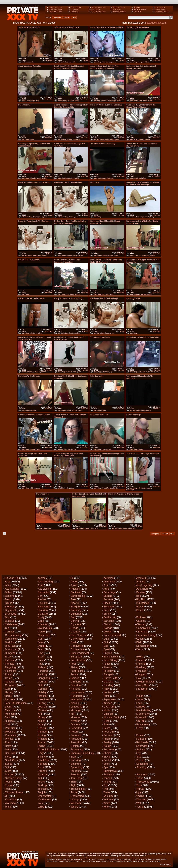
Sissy (8, 757)
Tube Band (75, 12)
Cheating (43, 624)
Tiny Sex (138, 12)
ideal (108, 294)
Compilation (143, 628)
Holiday (42, 692)
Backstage (109, 592)
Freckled (141, 671)
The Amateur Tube (99, 7)
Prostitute (76, 739)
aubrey (60, 449)
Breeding (76, 610)
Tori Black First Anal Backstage (103, 144)
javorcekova (150, 372)
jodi (131, 294)
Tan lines (76, 778)
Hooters (108, 692)
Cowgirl (108, 632)
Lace (139, 703)
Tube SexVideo (119, 7)
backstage (65, 62)
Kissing (75, 703)
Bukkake (43, 614)
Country (75, 632)
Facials (140, 660)
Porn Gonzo (160, 7)
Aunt (106, 589)
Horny (8, 696)
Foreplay (108, 671)
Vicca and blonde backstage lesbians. (34, 415)
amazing (97, 101)
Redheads (142, 742)
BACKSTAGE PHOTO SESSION (31, 299)
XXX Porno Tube (56, 7)
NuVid (86, 60)
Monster (75, 717)
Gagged (108, 674)
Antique (141, 582)
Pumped (141, 739)
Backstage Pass (25, 105)
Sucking (10, 775)
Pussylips (76, 742)
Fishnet (42, 667)
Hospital (42, 696)
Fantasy (10, 664)
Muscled (141, 717)
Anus (8, 585)
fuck (23, 62)
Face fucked (78, 660)
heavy (149, 410)
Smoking (76, 760)
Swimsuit (109, 775)
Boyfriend (10, 610)
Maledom (10, 710)
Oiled (106, 721)
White (41, 807)
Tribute (140, 789)
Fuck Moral (96, 9)
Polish (74, 732)
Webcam (76, 803)
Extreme (10, 660)
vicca (38, 449)
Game (9, 678)
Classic (108, 624)
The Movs (117, 9)
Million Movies (161, 9)
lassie (115, 488)
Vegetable (11, 800)
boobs (67, 488)
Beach (9, 599)
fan (104, 62)
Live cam (109, 707)
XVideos (157, 409)
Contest (9, 632)
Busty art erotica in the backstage (69, 299)
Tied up (42, 785)
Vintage (75, 800)
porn (79, 372)
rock (114, 62)
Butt (73, 617)
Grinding (108, 685)
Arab (41, 585)
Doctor (42, 646)
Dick (106, 642)
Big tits (141, 599)
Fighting (141, 664)
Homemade (77, 692)
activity (138, 256)
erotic (73, 178)
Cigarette (76, 624)
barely (60, 101)
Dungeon (10, 653)
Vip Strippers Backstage (100, 337)
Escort (41, 657)
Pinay (140, 728)
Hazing (9, 692)
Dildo (139, 642)
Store (8, 771)
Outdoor (75, 725)
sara (150, 488)
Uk (7, 796)
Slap (73, 757)
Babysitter (44, 592)
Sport (41, 767)
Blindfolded (143, 603)
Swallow (43, 775)
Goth (41, 685)
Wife (106, 807)
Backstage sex (42, 494)
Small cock (12, 760)
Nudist (41, 721)
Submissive (110, 771)
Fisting (74, 667)
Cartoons (109, 621)
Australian (142, 589)
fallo (104, 410)
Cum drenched (112, 635)
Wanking (141, 800)
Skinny (42, 757)
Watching (10, 803)
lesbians (78, 294)
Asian (74, 585)
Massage (76, 710)
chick (145, 101)
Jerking (42, 703)
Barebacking (78, 596)
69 (72, 578)
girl (77, 178)
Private (9, 739)
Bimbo (9, 603)
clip (91, 528)
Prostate (43, 739)
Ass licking (44, 589)
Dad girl (10, 642)
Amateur (141, 578)
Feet (73, 664)
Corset (42, 632)
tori (113, 178)
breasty (72, 217)
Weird (107, 803)
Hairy (106, 689)
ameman (104, 101)
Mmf (8, 717)
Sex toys (10, 753)
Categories (57, 17)
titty (74, 62)
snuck (141, 449)
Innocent (10, 699)
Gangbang (44, 678)
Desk (74, 642)
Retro (8, 746)
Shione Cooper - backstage (138, 27)
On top (140, 721)
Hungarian (77, 696)
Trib (106, 789)
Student (75, 771)
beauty (105, 256)
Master (107, 710)
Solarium (76, 764)
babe (60, 178)
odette (43, 372)
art (59, 62)
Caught (140, 621)
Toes (139, 785)
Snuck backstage (133, 415)
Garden (75, 678)
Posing (42, 735)
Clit (7, 628)
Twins (107, 792)
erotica (77, 333)
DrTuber (49, 60)
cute (65, 449)
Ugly (139, 792)
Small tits (43, 760)
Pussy (41, 742)
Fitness (108, 667)
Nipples (9, 721)
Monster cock (111, 717)
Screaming (77, 750)
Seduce (141, 750)
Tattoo (140, 778)
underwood (130, 490)
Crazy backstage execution (30, 66)
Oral (7, 725)
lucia (158, 372)
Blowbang (43, 607)
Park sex (10, 728)
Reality (107, 742)
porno (108, 449)
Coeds (74, 628)
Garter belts (110, 678)
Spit (7, 767)
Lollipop (141, 707)
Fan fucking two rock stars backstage (107, 27)
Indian (140, 696)
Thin (73, 782)
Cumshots (11, 639)
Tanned (108, 778)
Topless (42, 789)
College (108, 628)
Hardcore (142, 689)
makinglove (115, 139)
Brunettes (11, 614)
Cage (41, 621)
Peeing (42, 728)
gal (42, 488)
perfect (44, 178)
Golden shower (145, 682)
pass (32, 139)
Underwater (44, 796)
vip (111, 372)
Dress (140, 649)
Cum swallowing (146, 635)
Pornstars (11, 735)
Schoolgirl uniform (48, 750)
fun (59, 139)
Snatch (107, 760)
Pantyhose (142, 725)
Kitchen (108, 703)
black (119, 101)
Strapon (42, 771)
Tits (105, 785)
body (65, 101)
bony (152, 217)
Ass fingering (144, 585)
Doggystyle (77, 646)
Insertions (43, 699)
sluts (32, 62)
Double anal (78, 649)
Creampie (142, 632)
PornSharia (84, 99)
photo (33, 333)
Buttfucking (110, 617)
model (141, 139)
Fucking (42, 674)
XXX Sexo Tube (56, 9)
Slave (107, 757)
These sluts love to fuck (29, 27)
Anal (8, 582)
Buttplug (10, 621)
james (73, 449)
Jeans (140, 699)
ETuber (137, 7)
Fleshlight (11, 671)
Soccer (140, 760)
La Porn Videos (140, 9)
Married (42, 710)
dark (141, 178)
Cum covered (79, 635)
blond (24, 372)
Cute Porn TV (76, 7)
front (77, 101)
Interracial (76, 699)
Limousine (77, 707)
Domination (143, 646)
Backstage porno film (99, 415)
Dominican (11, 649)
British (140, 610)
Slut (139, 757)
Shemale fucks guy (82, 753)
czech (150, 101)
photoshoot (143, 488)
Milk (73, 714)
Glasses (108, 682)
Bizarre (75, 603)
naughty (137, 294)
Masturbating (144, 710)
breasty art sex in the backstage (68, 182)
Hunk (106, 696)
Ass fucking (12, 589)
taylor (149, 294)
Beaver (42, 599)
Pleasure (10, 732)
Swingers (142, 775)
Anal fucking (45, 582)
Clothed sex (45, 628)
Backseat (76, 592)
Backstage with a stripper (29, 376)
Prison (140, 735)
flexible (69, 372)
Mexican (10, 714)
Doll (106, 646)
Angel (74, 582)
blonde (33, 178)
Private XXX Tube (99, 12)
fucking (109, 62)
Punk (8, 742)
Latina (9, 707)
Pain (106, 725)
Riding (41, 746)
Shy (139, 753)
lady (112, 294)
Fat (40, 664)
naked (63, 139)
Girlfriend (76, 682)
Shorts (107, 753)
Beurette (108, 599)
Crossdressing (13, 635)
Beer (73, 599)
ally (59, 488)
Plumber (43, 732)
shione (147, 62)
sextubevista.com (157, 23)
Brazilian (43, 610)
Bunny (107, 614)
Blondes (10, 607)
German (42, 682)
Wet (139, 803)
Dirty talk (10, 646)
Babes (9, 592)
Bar (40, 596)
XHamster (157, 60)
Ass (106, 585)
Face (41, 660)
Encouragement (80, 653)
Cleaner (141, 624)
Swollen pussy (13, 778)
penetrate (132, 528)
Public (107, 739)
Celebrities (11, 624)
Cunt (41, 639)
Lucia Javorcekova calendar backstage (143, 337)
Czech (140, 639)
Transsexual (78, 789)
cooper (141, 62)
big (137, 139)
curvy (75, 256)
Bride (106, 610)
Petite (107, 728)
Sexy (41, 753)
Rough (107, 746)
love (28, 62)
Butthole (141, 617)
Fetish (107, 664)
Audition (75, 589)
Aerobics (108, 578)
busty (107, 139)
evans (72, 488)
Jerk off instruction (16, 703)
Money (42, 717)
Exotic (140, 657)
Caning (75, 621)
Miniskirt (108, 714)
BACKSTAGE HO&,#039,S (29, 260)
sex (71, 62)
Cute (106, 639)
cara (131, 178)
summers (76, 139)
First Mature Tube (162, 12)
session (39, 333)
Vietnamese (45, 800)
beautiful (106, 488)
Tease (8, 782)
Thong (107, 782)
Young (140, 807)
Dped (107, 649)
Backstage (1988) (133, 299)
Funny (74, 674)
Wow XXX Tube (56, 12)
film (104, 449)
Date (74, 17)
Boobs (140, 607)
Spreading (77, 767)
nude (75, 372)
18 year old (12, 578)
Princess (108, 735)
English (108, 653)
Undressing (77, 796)
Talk (40, 778)
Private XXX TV (53, 854)
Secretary (109, 750)
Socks (9, 764)
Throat (9, 785)
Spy (106, 767)
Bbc (139, 596)
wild (37, 101)
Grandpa (76, 685)
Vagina (140, 796)
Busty (41, 617)
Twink (74, 792)
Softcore (43, 764)
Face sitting (110, 660)
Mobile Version (166, 865)
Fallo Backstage (97, 376)
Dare (41, 642)
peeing (69, 139)
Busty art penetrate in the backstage (124, 494)
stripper (33, 410)
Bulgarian (76, 614)
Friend (9, 674)
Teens (41, 782)
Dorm (41, 649)
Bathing (108, 596)
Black (107, 603)
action (24, 101)
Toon (8, 789)
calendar (142, 372)
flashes (38, 372)
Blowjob (75, 607)
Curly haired (78, 639)
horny (72, 294)
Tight (73, 785)
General (10, 682)
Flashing (141, 667)
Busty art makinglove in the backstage (106, 105)
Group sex (142, 685)
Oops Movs (75, 9)
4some (42, 578)
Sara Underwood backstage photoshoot (143, 454)
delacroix (30, 372)
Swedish (76, 775)
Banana (141, 592)
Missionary (142, 714)
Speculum (142, 764)
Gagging (141, 674)
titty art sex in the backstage (67, 27)
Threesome (143, 782)
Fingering (10, 667)
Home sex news (119, 12)
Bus (7, 617)
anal (95, 178)
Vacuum (108, 796)
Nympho (75, 721)
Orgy (41, 725)
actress (133, 217)
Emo (40, 653)
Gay (139, 678)
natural (147, 139)
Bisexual (43, 603)
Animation (109, 582)
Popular (66, 17)
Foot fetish (77, 671)
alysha (132, 139)
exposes (71, 101)
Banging (10, 596)
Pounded (76, 735)
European (76, 657)
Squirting (141, 767)
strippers (106, 372)
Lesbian (42, 707)
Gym (8, 689)
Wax (40, 803)
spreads (143, 294)
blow (140, 101)
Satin (8, 750)
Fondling (43, 671)
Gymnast (43, 689)
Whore (74, 807)
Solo (106, 764)
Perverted (76, 728)
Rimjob (75, 746)
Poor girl (109, 732)
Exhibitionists (111, 657)
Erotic (8, 657)
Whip (8, 807)
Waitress (108, 800)
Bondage (109, 607)
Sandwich (142, 746)
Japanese (109, 699)
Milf (40, 714)
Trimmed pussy (14, 792)
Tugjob (42, 792)
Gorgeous (11, 685)
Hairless (75, 689)
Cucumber (44, 635)
